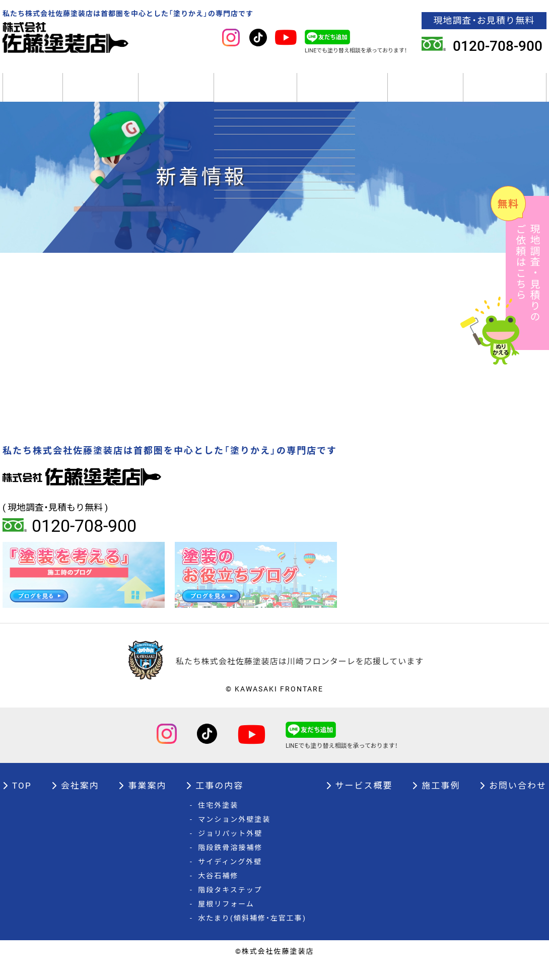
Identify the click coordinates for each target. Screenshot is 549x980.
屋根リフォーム (222, 922)
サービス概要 (342, 96)
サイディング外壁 (226, 879)
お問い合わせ (513, 803)
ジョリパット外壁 (226, 851)
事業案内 (176, 96)
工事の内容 (255, 96)
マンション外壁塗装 (230, 837)
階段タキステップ (226, 907)
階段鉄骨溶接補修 (226, 865)
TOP (33, 96)
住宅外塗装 (214, 823)
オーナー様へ (505, 96)
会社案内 (100, 96)
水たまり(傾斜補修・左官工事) (248, 936)
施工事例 (425, 96)
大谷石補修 (214, 893)
